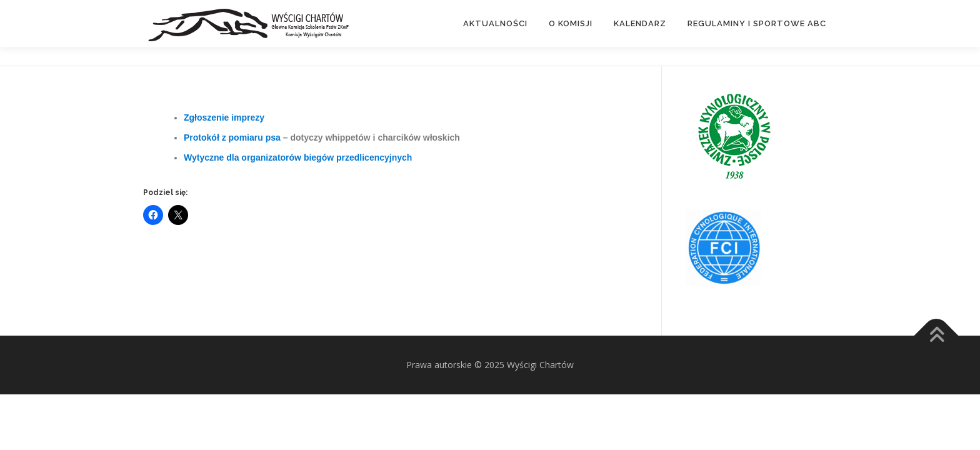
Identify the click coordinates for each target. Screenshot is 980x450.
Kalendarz (640, 23)
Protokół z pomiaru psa (233, 137)
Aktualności (495, 23)
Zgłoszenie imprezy (224, 117)
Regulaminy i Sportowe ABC (757, 23)
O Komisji (571, 23)
